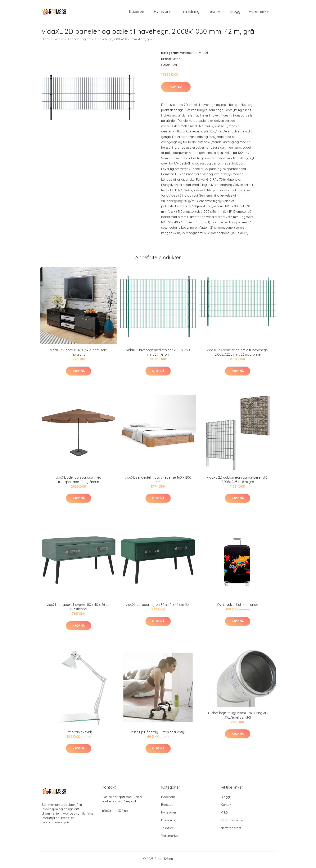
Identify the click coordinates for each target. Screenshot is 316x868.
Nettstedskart (231, 830)
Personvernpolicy (234, 822)
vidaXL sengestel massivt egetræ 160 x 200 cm (158, 482)
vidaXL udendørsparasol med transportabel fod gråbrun (78, 482)
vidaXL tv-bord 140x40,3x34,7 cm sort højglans (78, 354)
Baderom (137, 12)
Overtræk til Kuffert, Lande (238, 607)
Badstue (167, 807)
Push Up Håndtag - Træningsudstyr (158, 734)
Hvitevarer (163, 12)
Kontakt (227, 807)
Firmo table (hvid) (78, 734)
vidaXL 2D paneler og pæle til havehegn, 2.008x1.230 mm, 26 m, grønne (238, 354)
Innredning (190, 12)
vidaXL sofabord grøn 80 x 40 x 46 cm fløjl (158, 607)
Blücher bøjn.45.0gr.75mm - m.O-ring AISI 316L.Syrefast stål (238, 717)
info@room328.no (115, 813)
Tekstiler (215, 12)
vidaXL (204, 55)
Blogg (235, 12)
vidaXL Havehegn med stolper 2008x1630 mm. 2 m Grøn (158, 354)
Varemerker (259, 12)
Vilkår (225, 814)
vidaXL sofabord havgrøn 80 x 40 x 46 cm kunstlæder (79, 609)
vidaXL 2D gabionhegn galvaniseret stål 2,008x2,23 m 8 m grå (238, 482)
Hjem (46, 41)
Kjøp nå (176, 89)
